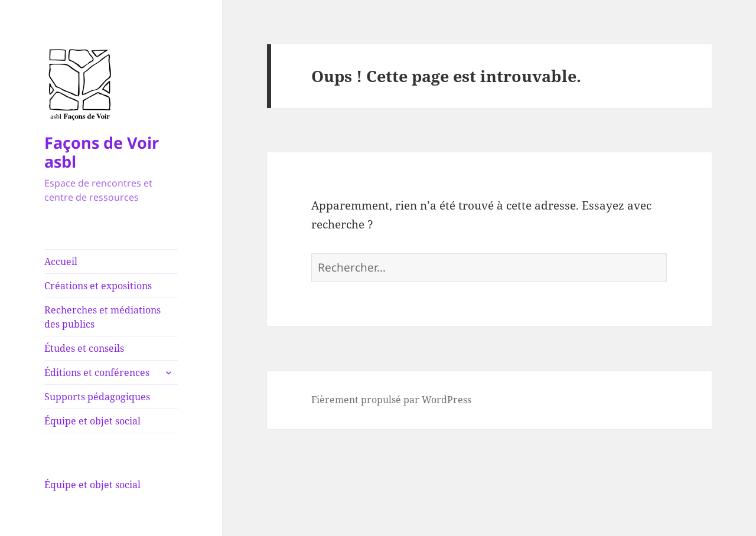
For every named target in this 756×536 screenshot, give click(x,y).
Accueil (61, 262)
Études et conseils (84, 348)
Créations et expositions (98, 286)
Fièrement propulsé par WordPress (391, 400)
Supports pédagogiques (97, 397)
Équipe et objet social (92, 421)
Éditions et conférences (97, 372)
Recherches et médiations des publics (102, 317)
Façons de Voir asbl (102, 152)
